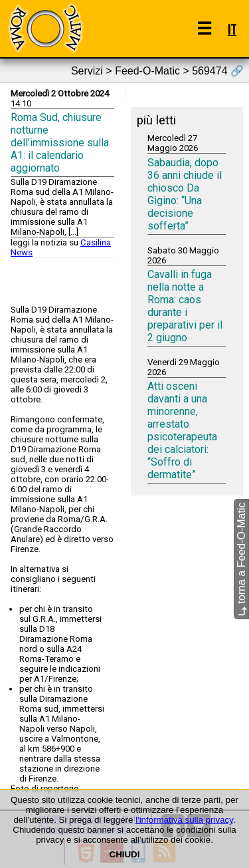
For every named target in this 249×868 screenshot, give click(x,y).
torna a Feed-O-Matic (241, 559)
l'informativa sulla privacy (184, 820)
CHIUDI (125, 854)
